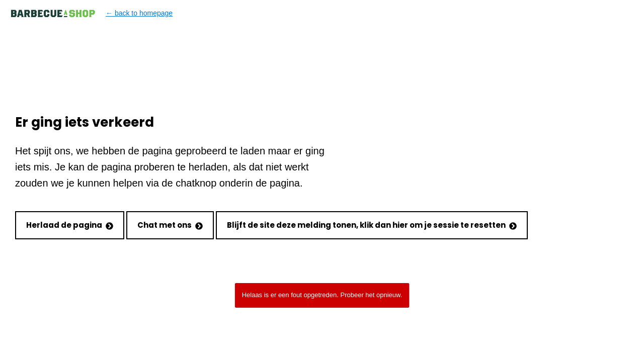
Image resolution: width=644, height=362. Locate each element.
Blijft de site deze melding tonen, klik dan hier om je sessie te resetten (372, 225)
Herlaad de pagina (70, 225)
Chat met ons (170, 225)
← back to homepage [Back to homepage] (91, 13)
